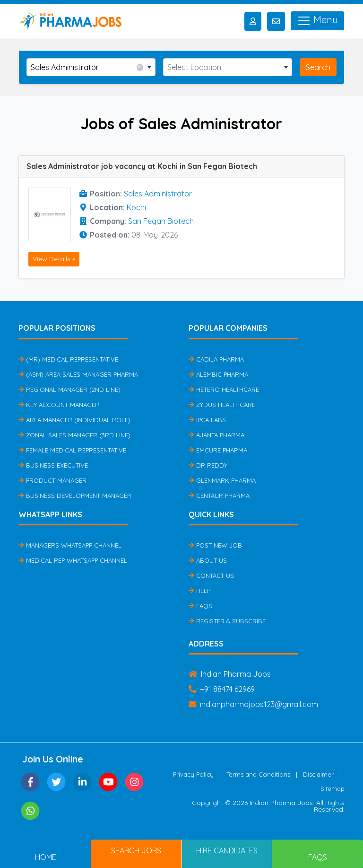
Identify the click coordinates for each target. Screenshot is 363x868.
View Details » (54, 259)
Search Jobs (136, 850)
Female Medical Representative (72, 450)
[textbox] (228, 67)
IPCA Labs (207, 420)
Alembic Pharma (218, 374)
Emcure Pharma (218, 450)
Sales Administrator (158, 194)
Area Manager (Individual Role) (74, 420)
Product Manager (52, 480)
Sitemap (333, 788)
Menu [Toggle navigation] (317, 21)
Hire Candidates (227, 850)
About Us (208, 560)
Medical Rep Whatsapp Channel (73, 560)
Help (199, 591)
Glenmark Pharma (222, 480)
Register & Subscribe (227, 621)
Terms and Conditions (258, 774)
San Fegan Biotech (161, 221)
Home (46, 857)
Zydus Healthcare (222, 405)
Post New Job (215, 545)
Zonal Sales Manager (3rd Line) (74, 435)
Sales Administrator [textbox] (87, 67)
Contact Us (211, 576)
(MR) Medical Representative (68, 359)
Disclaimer (318, 774)
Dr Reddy (208, 465)
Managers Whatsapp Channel (70, 545)
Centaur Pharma (219, 496)
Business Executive (53, 465)
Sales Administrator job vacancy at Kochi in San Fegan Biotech (142, 166)
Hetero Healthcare (224, 390)
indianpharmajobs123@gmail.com (253, 704)
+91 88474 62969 (222, 689)
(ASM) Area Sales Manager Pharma (78, 374)
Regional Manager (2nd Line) (69, 390)
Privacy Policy (193, 774)
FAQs (200, 606)
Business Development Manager (75, 496)
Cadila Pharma (216, 359)
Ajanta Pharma (216, 435)
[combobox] (91, 67)
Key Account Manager (59, 405)
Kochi (136, 207)
